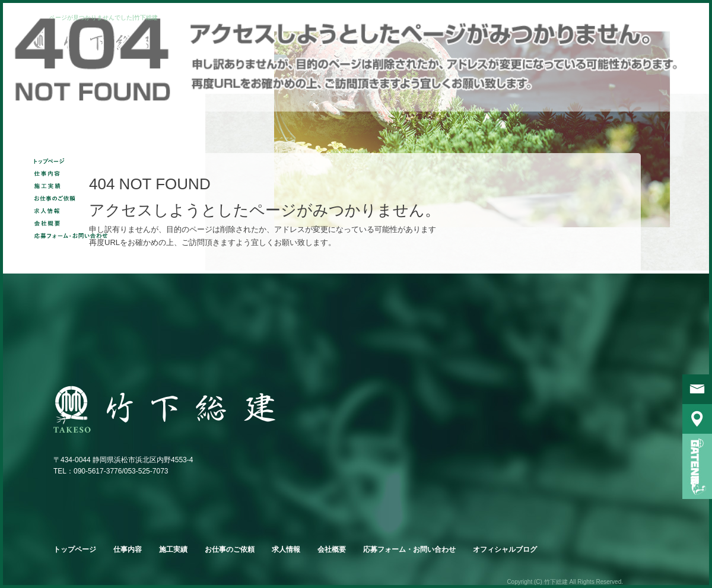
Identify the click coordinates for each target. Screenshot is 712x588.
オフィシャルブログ (505, 549)
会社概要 (74, 223)
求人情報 (74, 210)
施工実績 (74, 185)
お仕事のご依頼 (74, 198)
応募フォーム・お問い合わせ (74, 235)
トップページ (74, 160)
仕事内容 (74, 173)
